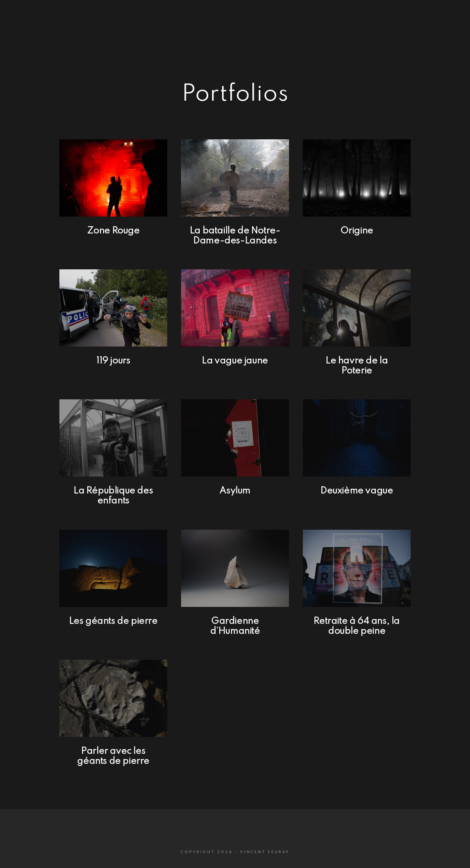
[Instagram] (443, 14)
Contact (432, 28)
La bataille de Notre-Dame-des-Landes (235, 236)
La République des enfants (113, 496)
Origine (357, 231)
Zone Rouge (113, 231)
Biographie (388, 28)
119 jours (113, 361)
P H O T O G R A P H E (56, 29)
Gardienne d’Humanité (235, 626)
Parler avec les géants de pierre (113, 756)
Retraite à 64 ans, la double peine (357, 626)
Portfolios (339, 28)
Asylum (235, 491)
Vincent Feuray (56, 18)
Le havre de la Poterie (357, 366)
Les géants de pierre (113, 621)
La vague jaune (235, 361)
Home (299, 28)
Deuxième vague (357, 491)
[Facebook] (431, 14)
